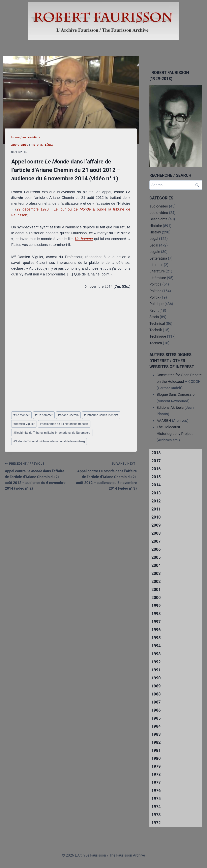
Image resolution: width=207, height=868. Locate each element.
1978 (156, 775)
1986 (156, 710)
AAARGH (164, 421)
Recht (154, 310)
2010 (156, 517)
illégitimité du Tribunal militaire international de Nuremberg (52, 433)
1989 (156, 686)
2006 (156, 549)
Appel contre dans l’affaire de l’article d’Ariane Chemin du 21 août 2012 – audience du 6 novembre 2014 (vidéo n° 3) (106, 476)
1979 (156, 766)
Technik (156, 330)
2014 (156, 485)
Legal (154, 239)
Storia (154, 317)
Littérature (158, 278)
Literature (157, 271)
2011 (156, 509)
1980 (156, 758)
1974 (156, 807)
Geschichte (158, 219)
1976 (156, 791)
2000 (156, 598)
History (155, 232)
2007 (156, 541)
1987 (156, 702)
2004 (156, 565)
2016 (156, 469)
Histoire (37, 145)
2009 (156, 525)
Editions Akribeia (170, 407)
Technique (158, 336)
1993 (156, 654)
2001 (156, 590)
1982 (156, 742)
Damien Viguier (24, 424)
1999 (156, 606)
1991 (156, 670)
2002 (156, 581)
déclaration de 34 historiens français (64, 424)
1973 (156, 815)
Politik (154, 297)
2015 (156, 477)
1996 (156, 630)
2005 (156, 557)
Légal (49, 145)
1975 (156, 799)
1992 (156, 662)
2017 (156, 461)
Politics (155, 291)
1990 (156, 678)
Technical (157, 323)
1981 (156, 750)
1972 (156, 823)
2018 (156, 453)
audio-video (159, 213)
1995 (156, 638)
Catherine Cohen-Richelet (101, 415)
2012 (156, 501)
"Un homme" (44, 415)
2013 (156, 493)
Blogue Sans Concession (177, 394)
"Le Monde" (21, 415)
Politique (156, 304)
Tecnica (156, 343)
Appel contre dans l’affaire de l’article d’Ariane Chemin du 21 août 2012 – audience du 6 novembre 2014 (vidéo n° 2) (36, 476)
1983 (156, 734)
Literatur (156, 265)
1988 (156, 694)
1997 (156, 622)
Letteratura (158, 258)
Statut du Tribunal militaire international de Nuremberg (49, 441)
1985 (156, 718)
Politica (155, 284)
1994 (156, 646)
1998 (156, 614)
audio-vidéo (20, 145)
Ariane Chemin (68, 415)
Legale (155, 252)
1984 (156, 726)
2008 (156, 533)
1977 (156, 783)
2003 (156, 573)
